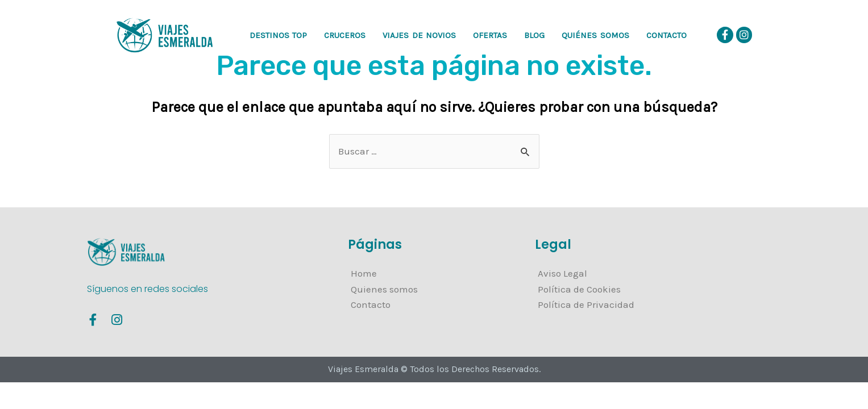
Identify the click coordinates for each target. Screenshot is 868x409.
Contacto (666, 35)
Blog (534, 35)
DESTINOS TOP (279, 35)
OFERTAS (490, 35)
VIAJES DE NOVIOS (419, 35)
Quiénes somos (595, 35)
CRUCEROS (345, 35)
